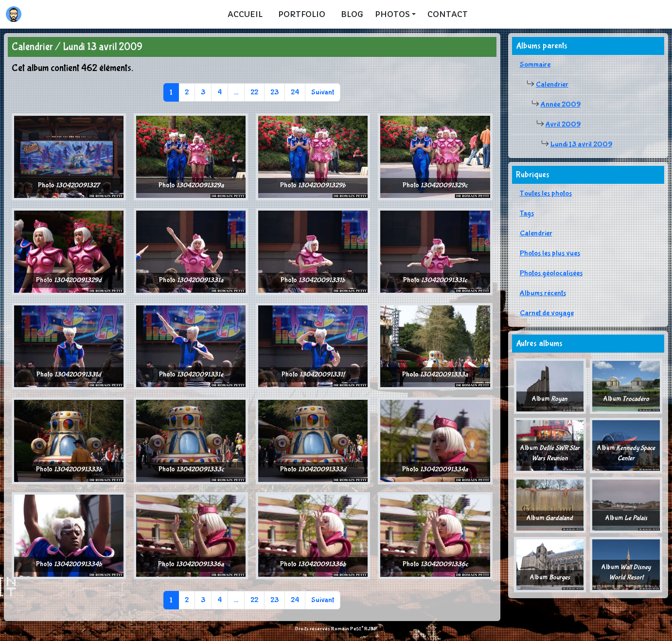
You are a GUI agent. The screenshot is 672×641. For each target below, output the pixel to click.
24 (295, 92)
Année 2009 (561, 104)
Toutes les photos (546, 193)
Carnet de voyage (547, 313)
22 (254, 92)
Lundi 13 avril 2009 (581, 144)
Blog (352, 14)
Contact (448, 14)
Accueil (245, 14)
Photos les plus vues (550, 253)
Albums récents (543, 293)
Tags (527, 213)
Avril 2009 (563, 124)
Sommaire (535, 64)
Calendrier (552, 84)
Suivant (323, 92)
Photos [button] (392, 14)
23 (274, 92)
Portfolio (302, 14)
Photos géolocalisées (551, 273)
